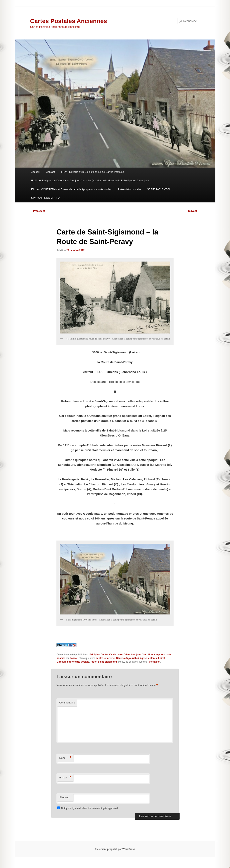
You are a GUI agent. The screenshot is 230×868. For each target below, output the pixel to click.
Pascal (73, 658)
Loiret (161, 658)
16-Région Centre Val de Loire (105, 655)
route (93, 662)
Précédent (38, 211)
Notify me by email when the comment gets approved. (88, 808)
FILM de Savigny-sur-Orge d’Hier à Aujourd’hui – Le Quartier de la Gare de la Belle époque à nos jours (90, 180)
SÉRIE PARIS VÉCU (159, 189)
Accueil (35, 172)
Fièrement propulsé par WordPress (115, 849)
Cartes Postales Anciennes (69, 21)
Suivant (194, 211)
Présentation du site (129, 189)
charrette (110, 658)
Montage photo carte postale (73, 662)
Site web (64, 797)
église (144, 658)
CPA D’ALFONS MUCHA (46, 198)
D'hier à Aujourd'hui (135, 655)
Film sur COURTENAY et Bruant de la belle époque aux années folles (71, 189)
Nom (65, 758)
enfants (153, 658)
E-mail (65, 778)
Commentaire (67, 703)
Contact (50, 172)
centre (99, 658)
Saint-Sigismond (107, 662)
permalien (155, 662)
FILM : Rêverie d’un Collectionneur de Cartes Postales (92, 172)
